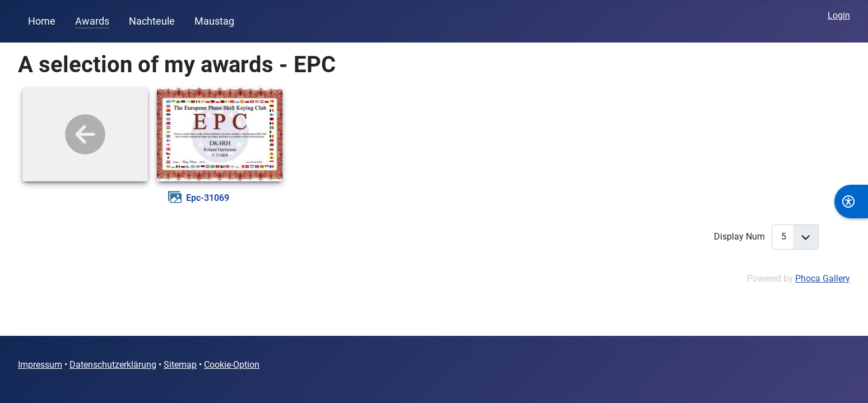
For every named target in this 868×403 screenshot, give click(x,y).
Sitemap (180, 365)
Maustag (214, 21)
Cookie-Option (232, 365)
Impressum (40, 365)
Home (42, 21)
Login (839, 15)
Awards (92, 21)
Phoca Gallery (823, 278)
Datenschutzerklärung (113, 365)
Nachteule (152, 21)
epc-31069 (208, 198)
